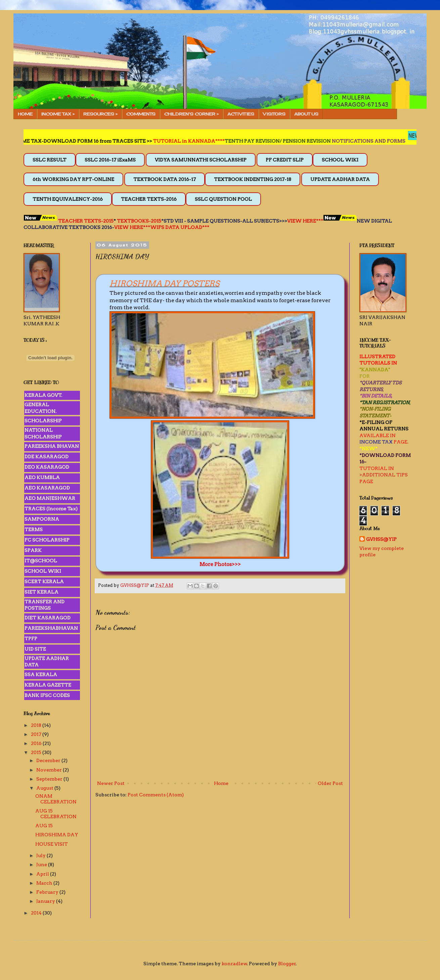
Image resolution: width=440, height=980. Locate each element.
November (50, 770)
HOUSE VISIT (52, 844)
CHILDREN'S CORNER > (191, 114)
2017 (37, 734)
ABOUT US (306, 114)
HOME (25, 114)
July (41, 855)
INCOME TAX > (58, 114)
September (50, 779)
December (49, 760)
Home (221, 783)
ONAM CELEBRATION (56, 799)
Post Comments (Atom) (156, 795)
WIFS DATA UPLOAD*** (180, 227)
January (46, 901)
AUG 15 (44, 826)
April (43, 874)
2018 (37, 725)
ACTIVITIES (241, 114)
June (42, 865)
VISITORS (274, 114)
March (45, 883)
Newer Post (111, 783)
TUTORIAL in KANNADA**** (212, 141)
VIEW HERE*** (305, 221)
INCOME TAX (376, 442)
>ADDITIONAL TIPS (384, 475)
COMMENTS (141, 114)
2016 (37, 743)
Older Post (330, 783)
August (45, 788)
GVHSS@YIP (381, 539)
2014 (37, 913)
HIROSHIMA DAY (57, 835)
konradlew (234, 964)
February (48, 892)
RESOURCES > (100, 114)
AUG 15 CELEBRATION (56, 814)
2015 (37, 752)
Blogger (287, 964)
